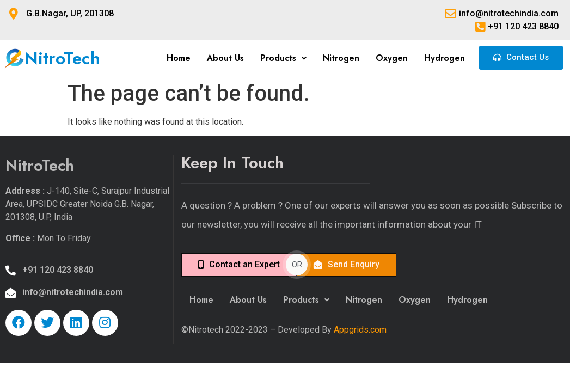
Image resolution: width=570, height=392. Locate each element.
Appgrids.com (360, 330)
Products (283, 58)
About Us (225, 58)
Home (179, 58)
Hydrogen (445, 58)
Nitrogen (341, 58)
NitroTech (62, 58)
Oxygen (392, 58)
